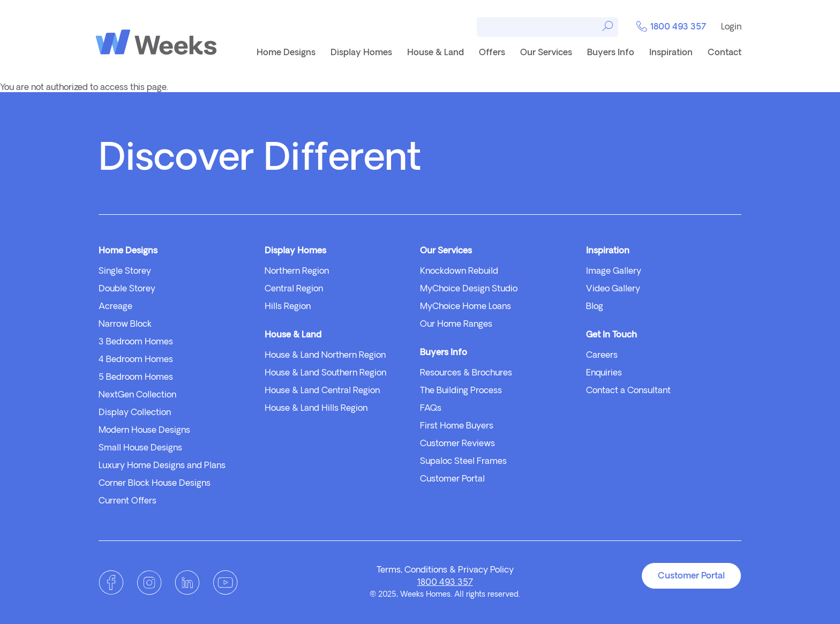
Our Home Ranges (456, 325)
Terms (389, 570)
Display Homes (361, 53)
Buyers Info (611, 53)
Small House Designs (140, 448)
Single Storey (125, 272)
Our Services (546, 53)
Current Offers (127, 501)
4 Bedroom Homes (136, 360)
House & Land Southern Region (325, 373)
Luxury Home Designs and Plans (162, 466)
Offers (492, 53)
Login (731, 27)
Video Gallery (613, 289)
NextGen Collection (137, 395)
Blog (595, 307)
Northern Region (297, 272)
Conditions (426, 570)
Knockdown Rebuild (459, 272)
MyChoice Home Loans (466, 307)
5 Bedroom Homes (136, 378)
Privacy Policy (486, 570)
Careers (602, 356)
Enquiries (604, 373)
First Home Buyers (457, 426)
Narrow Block (125, 325)
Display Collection (135, 413)
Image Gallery (614, 272)
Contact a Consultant (628, 391)
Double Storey (127, 289)
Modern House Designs (144, 431)
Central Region (294, 289)
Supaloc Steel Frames (463, 462)
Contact (725, 53)
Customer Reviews (457, 444)
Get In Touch (612, 335)
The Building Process (461, 391)
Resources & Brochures (466, 373)
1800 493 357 (671, 28)
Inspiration (671, 53)
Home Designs (286, 53)
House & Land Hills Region (316, 409)
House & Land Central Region (322, 391)
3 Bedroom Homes (136, 342)
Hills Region (288, 307)
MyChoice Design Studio (469, 289)
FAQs (431, 409)
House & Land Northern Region (325, 356)
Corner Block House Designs (155, 484)
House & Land (436, 53)
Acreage (115, 307)
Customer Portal (452, 479)
